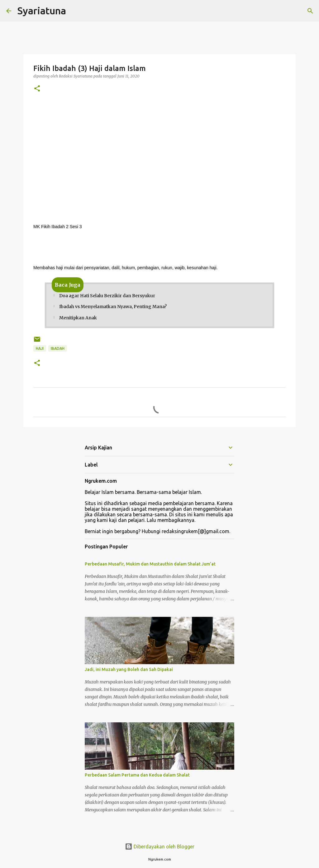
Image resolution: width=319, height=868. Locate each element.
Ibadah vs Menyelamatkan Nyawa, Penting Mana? (113, 309)
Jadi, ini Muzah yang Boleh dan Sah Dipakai (129, 675)
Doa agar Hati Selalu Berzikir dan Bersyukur (107, 297)
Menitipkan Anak (78, 322)
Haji (40, 354)
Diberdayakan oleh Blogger (160, 847)
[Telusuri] (310, 11)
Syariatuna (42, 11)
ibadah (58, 354)
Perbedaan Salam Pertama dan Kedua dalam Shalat (137, 781)
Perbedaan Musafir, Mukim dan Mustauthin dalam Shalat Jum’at (150, 570)
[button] (37, 89)
